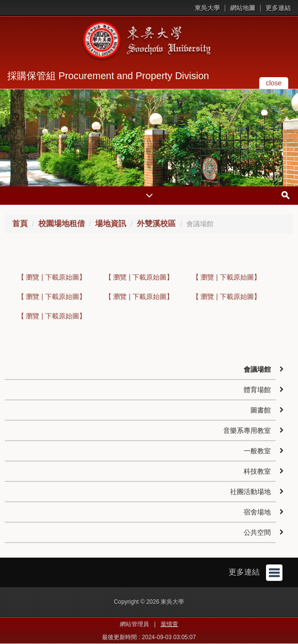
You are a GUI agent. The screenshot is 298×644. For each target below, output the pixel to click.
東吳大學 (207, 8)
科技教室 (257, 471)
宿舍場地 (257, 512)
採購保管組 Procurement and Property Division (108, 76)
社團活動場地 (250, 492)
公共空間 (257, 532)
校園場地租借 (62, 223)
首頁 (20, 223)
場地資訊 (111, 223)
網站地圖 (243, 8)
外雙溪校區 (156, 223)
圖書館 (261, 410)
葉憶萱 (169, 624)
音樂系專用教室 (247, 430)
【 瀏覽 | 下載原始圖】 (52, 277)
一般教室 (257, 451)
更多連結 (278, 8)
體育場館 (257, 390)
